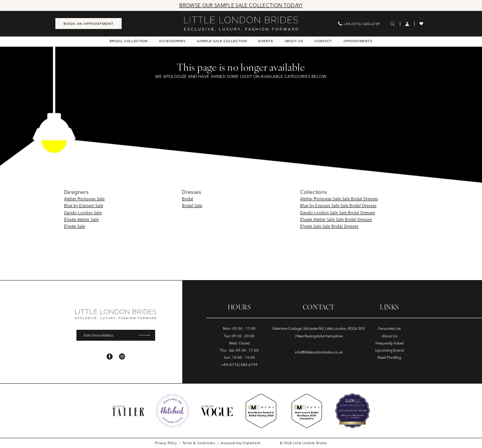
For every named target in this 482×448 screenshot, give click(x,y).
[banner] (241, 24)
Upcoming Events (390, 350)
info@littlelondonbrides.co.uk (319, 352)
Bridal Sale (192, 206)
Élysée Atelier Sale (81, 219)
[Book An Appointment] (88, 24)
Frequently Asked (390, 343)
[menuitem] (88, 24)
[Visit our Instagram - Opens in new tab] (122, 357)
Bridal (188, 199)
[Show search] (393, 24)
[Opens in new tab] (172, 411)
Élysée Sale (75, 226)
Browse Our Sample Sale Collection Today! (241, 5)
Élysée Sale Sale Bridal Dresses (329, 226)
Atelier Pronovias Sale (84, 199)
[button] (407, 24)
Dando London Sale (83, 213)
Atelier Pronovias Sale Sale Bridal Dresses (339, 199)
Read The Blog (389, 357)
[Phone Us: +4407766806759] (359, 24)
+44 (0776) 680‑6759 (239, 365)
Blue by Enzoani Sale (84, 206)
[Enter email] (116, 335)
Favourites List (389, 328)
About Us (390, 336)
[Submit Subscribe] (146, 335)
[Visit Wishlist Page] (422, 24)
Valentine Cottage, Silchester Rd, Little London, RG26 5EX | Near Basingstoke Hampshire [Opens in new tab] (319, 332)
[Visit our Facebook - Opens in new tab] (110, 357)
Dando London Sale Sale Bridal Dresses (338, 213)
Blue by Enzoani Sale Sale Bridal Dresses (338, 206)
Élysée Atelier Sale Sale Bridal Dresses (336, 219)
